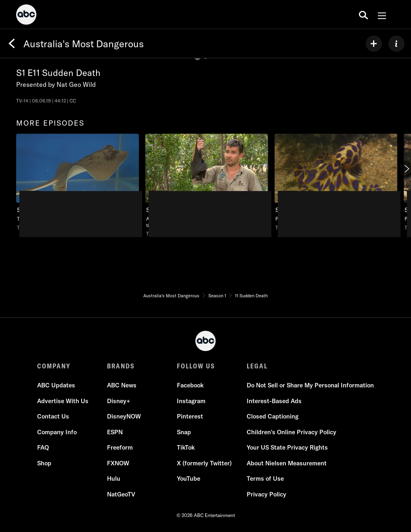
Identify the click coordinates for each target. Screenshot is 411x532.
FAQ (43, 447)
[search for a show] (364, 15)
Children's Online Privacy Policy (291, 432)
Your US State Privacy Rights (287, 447)
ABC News (122, 385)
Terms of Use (265, 478)
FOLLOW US (196, 366)
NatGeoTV (121, 494)
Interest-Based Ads (274, 401)
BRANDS (121, 366)
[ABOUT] (396, 44)
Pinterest (190, 416)
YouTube (189, 478)
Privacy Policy (266, 494)
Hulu (114, 478)
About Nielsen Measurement (287, 463)
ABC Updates (56, 385)
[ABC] (26, 16)
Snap (184, 432)
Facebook (190, 385)
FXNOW (118, 463)
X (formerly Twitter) (204, 463)
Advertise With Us (63, 401)
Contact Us (53, 416)
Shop (44, 463)
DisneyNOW (124, 416)
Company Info (57, 432)
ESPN (115, 432)
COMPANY (54, 366)
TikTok (186, 447)
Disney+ (118, 401)
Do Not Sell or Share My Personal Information (310, 385)
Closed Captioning (273, 416)
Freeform (120, 447)
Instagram (191, 401)
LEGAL (257, 366)
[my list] (374, 44)
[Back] (12, 44)
